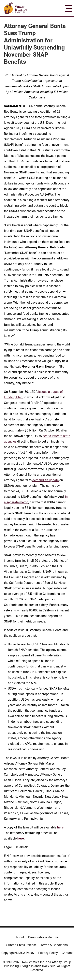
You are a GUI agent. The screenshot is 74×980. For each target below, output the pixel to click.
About (20, 937)
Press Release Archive (43, 937)
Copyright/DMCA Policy (18, 953)
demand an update (45, 480)
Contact (67, 953)
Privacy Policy (48, 953)
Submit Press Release (21, 945)
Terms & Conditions (54, 945)
